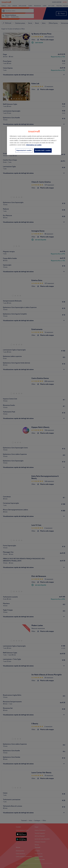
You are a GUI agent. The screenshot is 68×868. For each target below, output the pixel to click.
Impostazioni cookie (24, 150)
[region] (34, 141)
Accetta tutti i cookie (43, 150)
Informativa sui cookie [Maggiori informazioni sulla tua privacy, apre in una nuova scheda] (34, 145)
